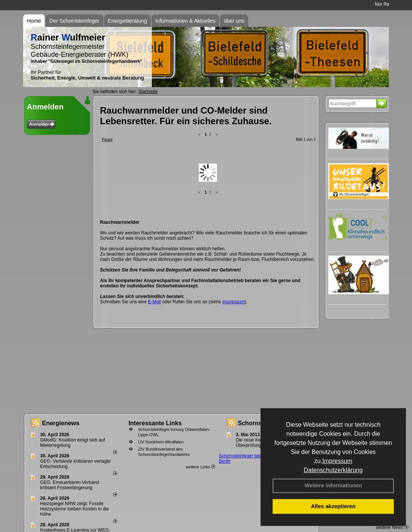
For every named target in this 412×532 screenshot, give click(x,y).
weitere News (392, 527)
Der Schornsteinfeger (74, 21)
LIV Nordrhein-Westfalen (161, 442)
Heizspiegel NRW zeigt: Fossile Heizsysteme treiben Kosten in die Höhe (74, 509)
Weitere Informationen (333, 485)
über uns (234, 21)
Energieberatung (128, 21)
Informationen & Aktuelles (185, 21)
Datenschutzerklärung (333, 470)
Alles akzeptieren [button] (333, 506)
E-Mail (154, 242)
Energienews (61, 423)
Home (34, 21)
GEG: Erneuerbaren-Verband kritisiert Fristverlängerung (69, 485)
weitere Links (200, 467)
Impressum (337, 461)
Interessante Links (155, 423)
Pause (107, 140)
